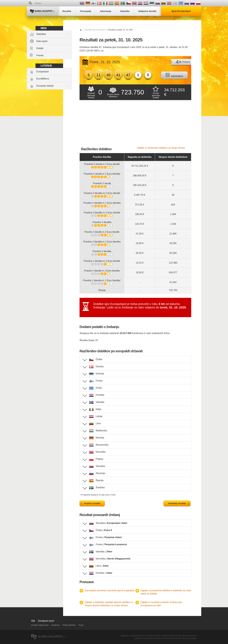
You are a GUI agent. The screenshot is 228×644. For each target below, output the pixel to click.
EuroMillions (43, 79)
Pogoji (81, 625)
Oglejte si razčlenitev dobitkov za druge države (161, 148)
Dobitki (40, 48)
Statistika (41, 34)
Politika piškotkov (69, 625)
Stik (33, 621)
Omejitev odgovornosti (40, 625)
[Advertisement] (135, 125)
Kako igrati (42, 41)
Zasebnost (55, 625)
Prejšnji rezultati (92, 503)
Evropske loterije (45, 86)
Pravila (40, 55)
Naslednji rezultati (177, 503)
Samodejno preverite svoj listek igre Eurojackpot (109, 590)
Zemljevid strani (46, 621)
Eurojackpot (43, 72)
